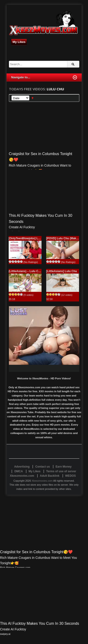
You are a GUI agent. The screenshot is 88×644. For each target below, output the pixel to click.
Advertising (22, 467)
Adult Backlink (50, 476)
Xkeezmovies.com (42, 481)
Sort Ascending (33, 98)
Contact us (42, 467)
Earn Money (64, 467)
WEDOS (71, 476)
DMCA (19, 471)
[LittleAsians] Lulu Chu (62, 271)
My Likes (19, 42)
